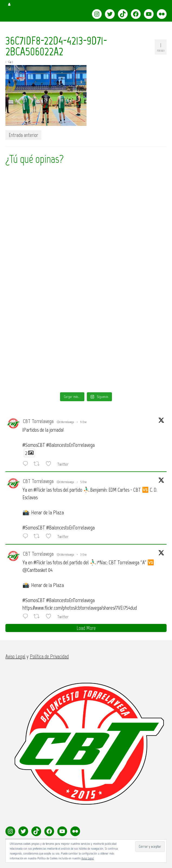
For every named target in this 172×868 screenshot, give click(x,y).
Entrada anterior (23, 135)
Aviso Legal (88, 858)
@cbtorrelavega (65, 422)
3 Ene (83, 555)
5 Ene (83, 482)
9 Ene (83, 422)
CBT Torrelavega (38, 421)
